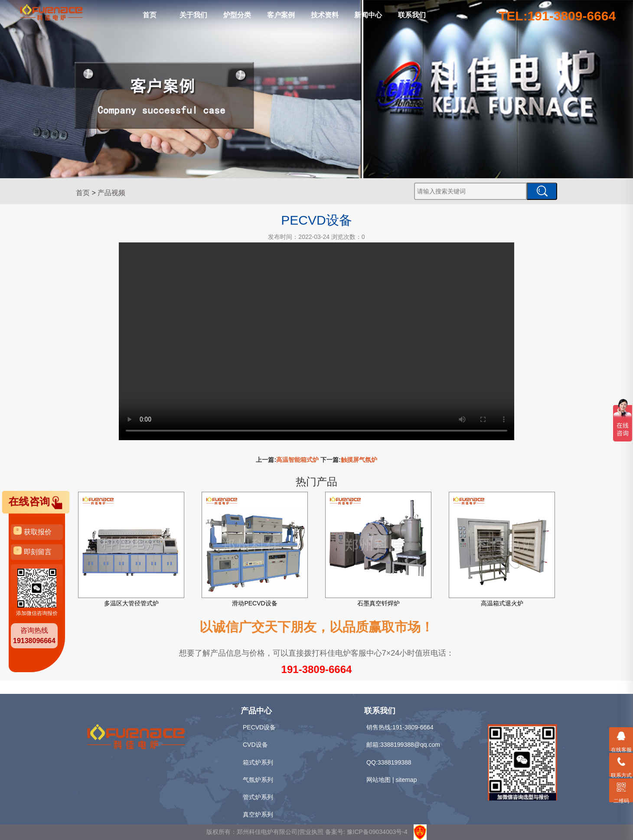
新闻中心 (368, 15)
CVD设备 (255, 745)
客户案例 (281, 15)
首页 (150, 15)
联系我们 (412, 15)
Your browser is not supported (316, 341)
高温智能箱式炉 (297, 460)
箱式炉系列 (258, 762)
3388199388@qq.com (410, 745)
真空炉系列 (258, 814)
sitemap (406, 780)
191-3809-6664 (317, 669)
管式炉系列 (258, 797)
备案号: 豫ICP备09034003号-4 (366, 832)
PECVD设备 (259, 727)
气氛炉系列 (258, 780)
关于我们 (193, 15)
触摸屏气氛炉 (359, 460)
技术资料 (325, 15)
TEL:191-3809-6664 (557, 16)
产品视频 (111, 193)
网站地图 (378, 780)
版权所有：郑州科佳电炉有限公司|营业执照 (266, 832)
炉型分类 (237, 15)
